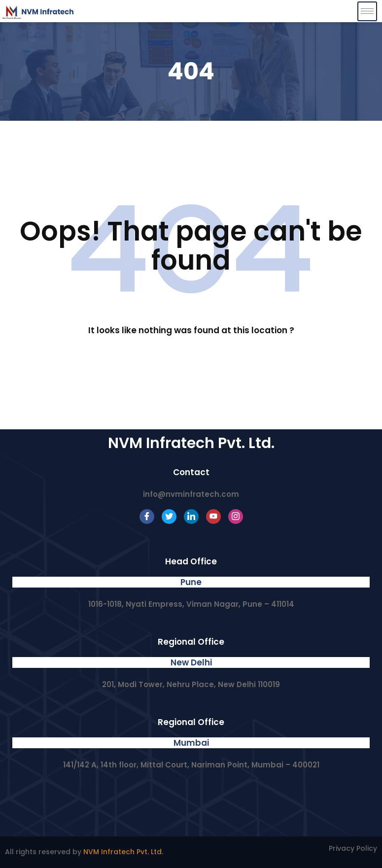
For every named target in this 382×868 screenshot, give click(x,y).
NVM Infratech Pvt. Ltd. (123, 852)
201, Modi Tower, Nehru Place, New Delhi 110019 (191, 684)
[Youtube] (213, 517)
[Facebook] (147, 517)
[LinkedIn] (191, 517)
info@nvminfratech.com (191, 494)
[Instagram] (236, 517)
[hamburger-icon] (367, 11)
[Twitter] (169, 517)
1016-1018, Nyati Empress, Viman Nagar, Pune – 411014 (191, 604)
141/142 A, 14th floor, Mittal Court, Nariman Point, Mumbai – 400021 (191, 765)
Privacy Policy (353, 848)
